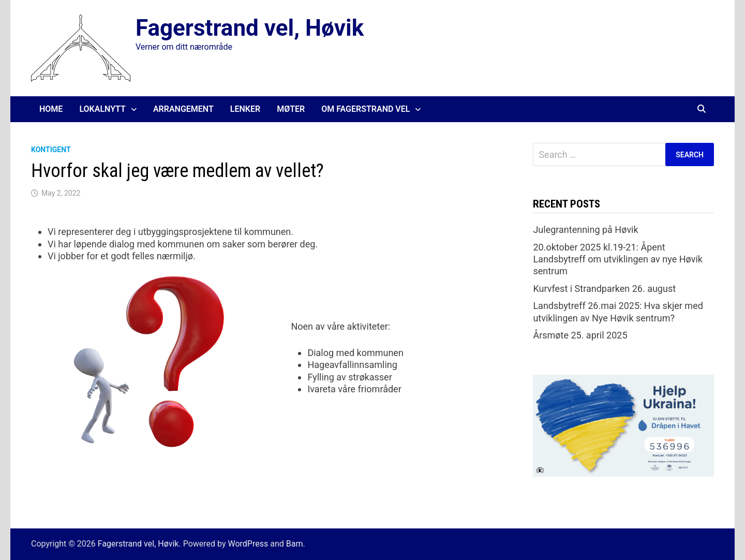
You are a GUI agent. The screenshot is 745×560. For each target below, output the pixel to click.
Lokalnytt (102, 109)
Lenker (245, 109)
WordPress (248, 544)
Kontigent (51, 150)
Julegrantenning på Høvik (585, 230)
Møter (291, 109)
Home (51, 109)
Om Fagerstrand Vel (366, 109)
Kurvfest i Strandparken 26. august (604, 289)
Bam (295, 544)
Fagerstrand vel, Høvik (250, 28)
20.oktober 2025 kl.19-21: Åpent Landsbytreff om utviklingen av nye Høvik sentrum (618, 259)
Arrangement (183, 109)
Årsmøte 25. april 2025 (580, 335)
